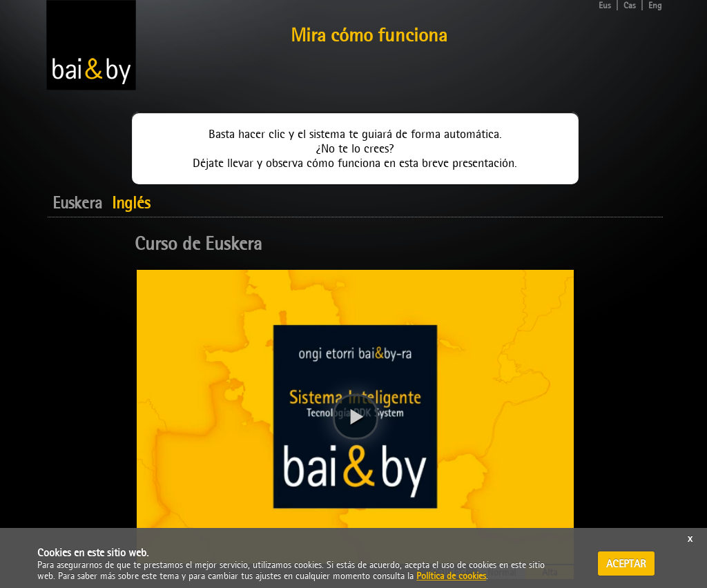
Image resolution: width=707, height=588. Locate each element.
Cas (630, 5)
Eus (605, 5)
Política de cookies (451, 576)
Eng (655, 5)
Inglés (131, 203)
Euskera (77, 203)
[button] (356, 417)
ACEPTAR (626, 563)
